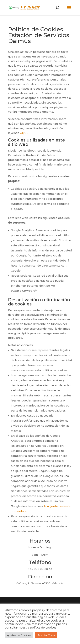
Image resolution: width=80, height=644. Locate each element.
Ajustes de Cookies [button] (19, 635)
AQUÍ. (24, 133)
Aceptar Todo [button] (46, 635)
